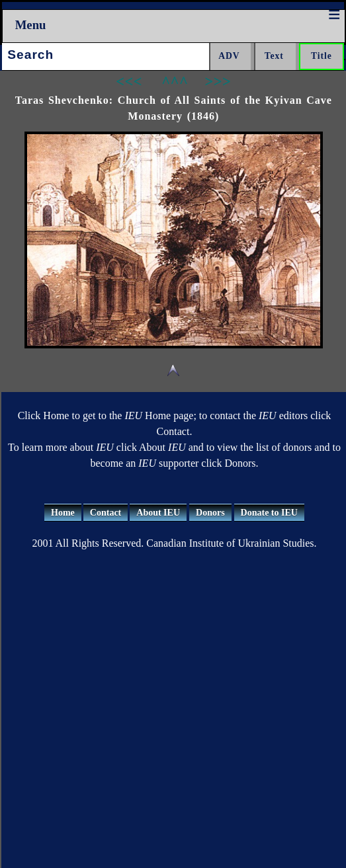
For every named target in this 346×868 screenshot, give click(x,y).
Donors (210, 513)
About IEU (158, 513)
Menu (31, 25)
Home (63, 513)
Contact (106, 513)
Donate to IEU (269, 513)
